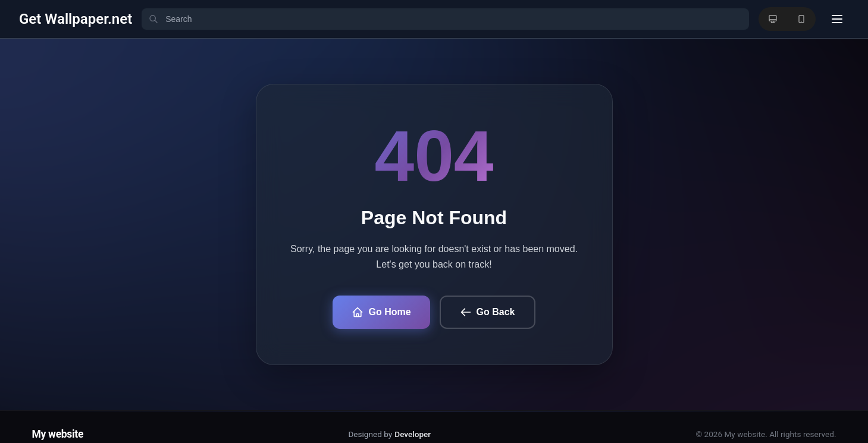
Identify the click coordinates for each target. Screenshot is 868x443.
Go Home (381, 312)
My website (58, 434)
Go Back (488, 312)
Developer (413, 434)
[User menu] (837, 19)
